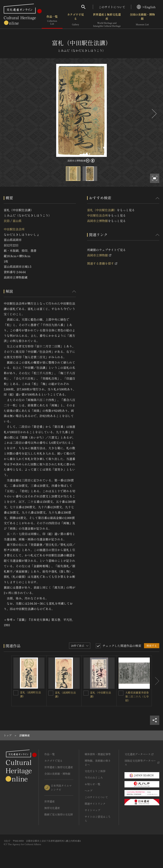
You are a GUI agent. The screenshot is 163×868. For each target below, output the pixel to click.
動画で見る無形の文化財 (59, 814)
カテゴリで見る (76, 20)
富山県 (17, 221)
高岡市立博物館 (98, 221)
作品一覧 (52, 20)
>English (146, 7)
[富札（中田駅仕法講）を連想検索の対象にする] (86, 693)
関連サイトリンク (95, 804)
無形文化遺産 (52, 808)
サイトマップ (92, 810)
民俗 (7, 221)
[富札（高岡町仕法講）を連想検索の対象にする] (16, 693)
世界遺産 (49, 801)
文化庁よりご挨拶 (95, 771)
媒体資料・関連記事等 (98, 754)
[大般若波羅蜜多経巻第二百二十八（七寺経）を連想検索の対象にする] (121, 693)
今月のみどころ (94, 778)
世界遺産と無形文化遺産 (107, 20)
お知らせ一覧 (92, 784)
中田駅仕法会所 (14, 229)
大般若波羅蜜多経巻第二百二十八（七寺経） (137, 696)
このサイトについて (112, 7)
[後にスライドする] (154, 114)
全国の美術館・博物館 (142, 20)
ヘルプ (89, 791)
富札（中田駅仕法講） (102, 210)
